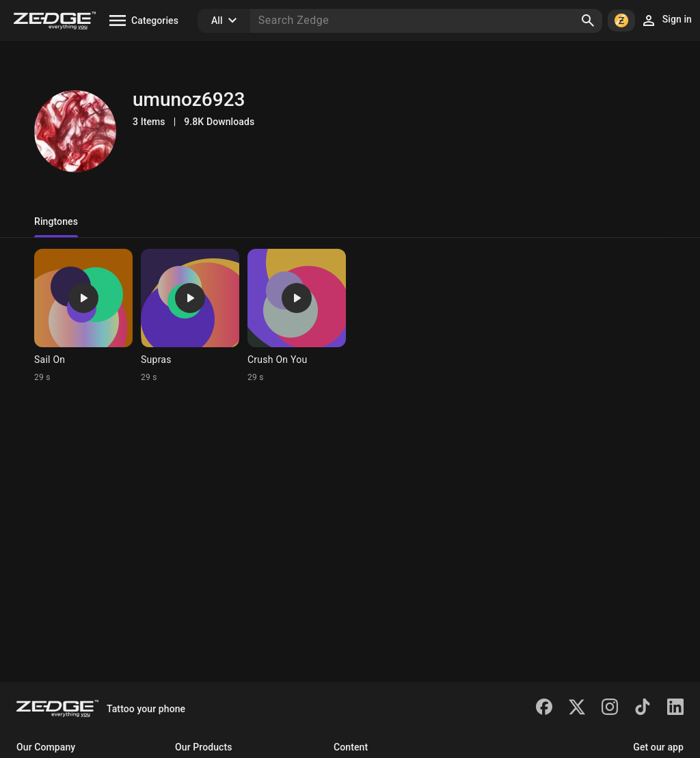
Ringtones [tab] (56, 221)
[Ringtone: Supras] (190, 316)
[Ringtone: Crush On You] (297, 316)
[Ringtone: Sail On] (83, 316)
